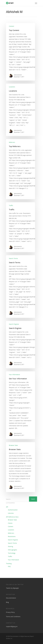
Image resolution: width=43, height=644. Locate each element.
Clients (10, 523)
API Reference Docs (12, 517)
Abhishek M (18, 75)
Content (12, 26)
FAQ (9, 566)
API (7, 507)
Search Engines (14, 324)
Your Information (14, 375)
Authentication (13, 510)
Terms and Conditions (13, 617)
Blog (7, 602)
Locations (12, 87)
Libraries (11, 513)
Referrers (12, 142)
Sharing (10, 546)
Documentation (11, 598)
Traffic (11, 205)
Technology (12, 553)
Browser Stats (13, 445)
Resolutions (12, 536)
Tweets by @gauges (12, 588)
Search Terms (13, 258)
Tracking (9, 563)
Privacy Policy (10, 612)
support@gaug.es (12, 626)
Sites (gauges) (12, 550)
